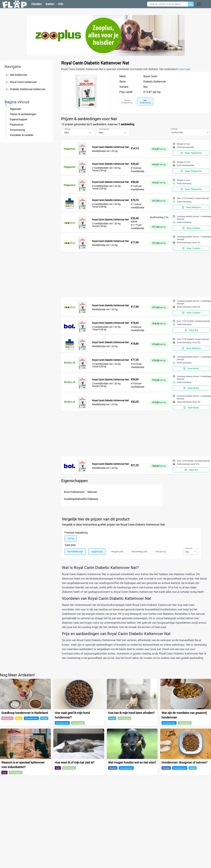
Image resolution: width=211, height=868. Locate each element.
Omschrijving (17, 130)
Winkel (67, 129)
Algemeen (16, 109)
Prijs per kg (161, 552)
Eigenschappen (19, 119)
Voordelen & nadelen (22, 135)
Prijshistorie (17, 125)
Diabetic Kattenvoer (155, 82)
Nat (145, 87)
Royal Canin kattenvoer (21, 82)
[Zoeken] (191, 4)
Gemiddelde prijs (75, 552)
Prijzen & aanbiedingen (23, 114)
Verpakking (104, 129)
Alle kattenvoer (16, 75)
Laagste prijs (97, 552)
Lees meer (184, 69)
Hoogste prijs (117, 552)
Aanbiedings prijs (139, 552)
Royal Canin (150, 76)
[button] (203, 4)
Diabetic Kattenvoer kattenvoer (26, 89)
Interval (189, 548)
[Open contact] (199, 4)
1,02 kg (71, 538)
